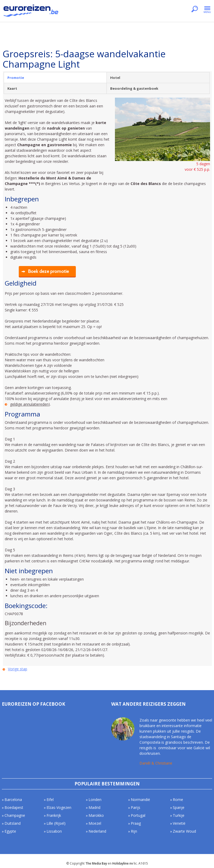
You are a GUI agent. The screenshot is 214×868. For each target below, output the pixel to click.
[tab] (55, 78)
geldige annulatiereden (29, 404)
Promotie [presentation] (16, 78)
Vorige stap (18, 669)
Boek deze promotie (48, 271)
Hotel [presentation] (115, 78)
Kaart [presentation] (12, 88)
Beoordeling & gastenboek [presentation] (134, 88)
